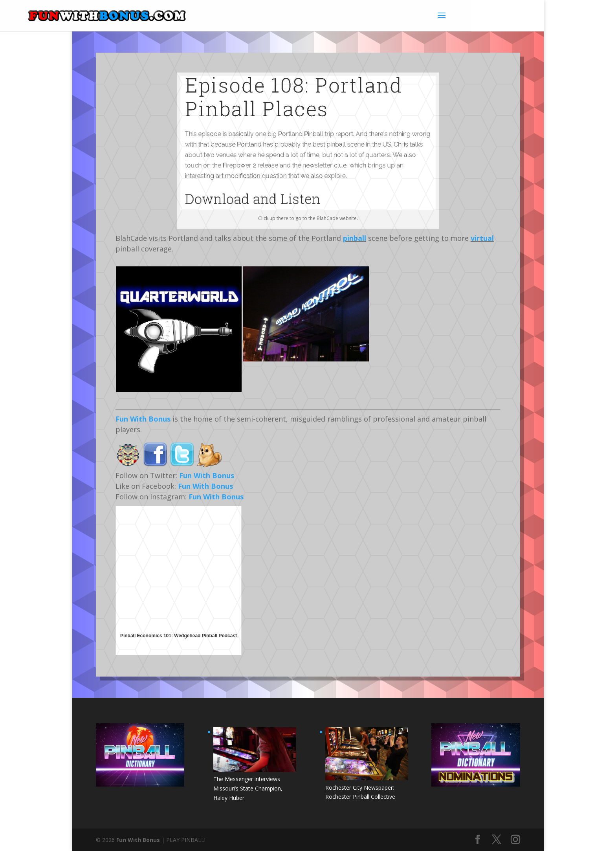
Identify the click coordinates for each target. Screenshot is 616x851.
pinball (355, 238)
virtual (482, 238)
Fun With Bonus (143, 419)
